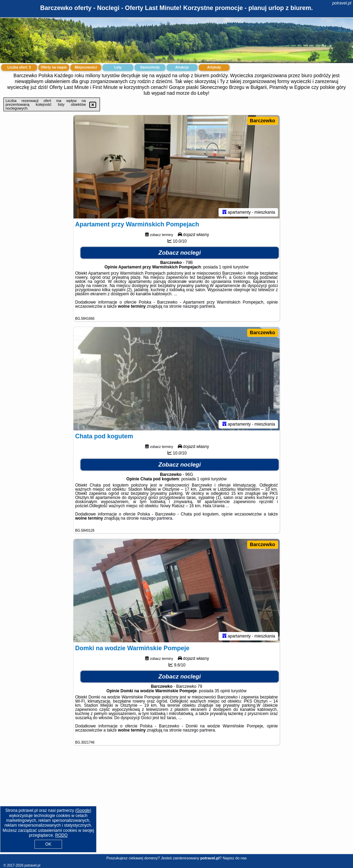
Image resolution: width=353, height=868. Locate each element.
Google (83, 810)
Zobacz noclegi (180, 253)
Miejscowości (86, 67)
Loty (118, 67)
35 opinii (222, 691)
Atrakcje (182, 67)
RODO (61, 835)
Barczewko (263, 121)
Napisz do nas (235, 858)
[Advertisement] (176, 805)
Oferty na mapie (54, 67)
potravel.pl (342, 3)
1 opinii (225, 267)
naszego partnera (199, 306)
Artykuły (214, 67)
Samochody (150, 67)
